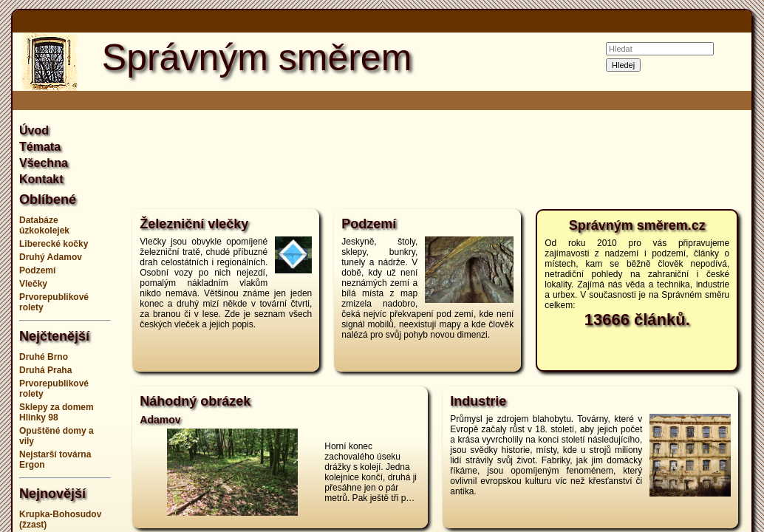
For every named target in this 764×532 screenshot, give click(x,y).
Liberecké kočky (54, 244)
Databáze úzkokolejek (44, 225)
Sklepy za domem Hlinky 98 (57, 412)
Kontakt (41, 179)
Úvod (34, 130)
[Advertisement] (435, 158)
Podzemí (37, 270)
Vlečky (33, 284)
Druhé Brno (44, 357)
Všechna (44, 163)
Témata (40, 147)
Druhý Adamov (51, 257)
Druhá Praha (45, 370)
